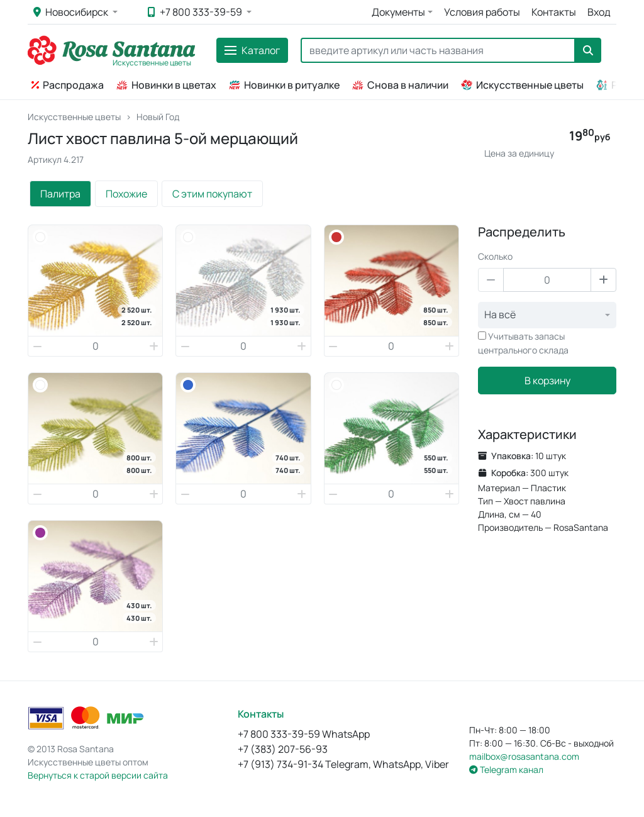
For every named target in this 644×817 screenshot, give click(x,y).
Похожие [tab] (126, 194)
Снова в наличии (400, 85)
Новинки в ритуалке (284, 85)
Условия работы (482, 12)
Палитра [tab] (60, 194)
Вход (599, 12)
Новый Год (158, 117)
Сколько (495, 256)
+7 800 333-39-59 (196, 12)
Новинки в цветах (166, 85)
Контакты (554, 12)
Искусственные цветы (522, 85)
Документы (398, 12)
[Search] (438, 50)
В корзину (547, 381)
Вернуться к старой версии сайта (98, 775)
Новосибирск (72, 12)
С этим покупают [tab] (212, 194)
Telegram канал (506, 770)
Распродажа (68, 85)
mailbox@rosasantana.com (524, 756)
